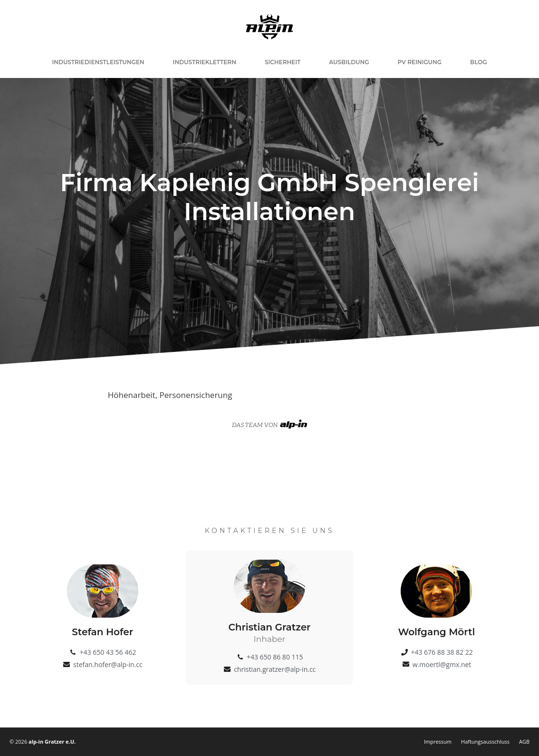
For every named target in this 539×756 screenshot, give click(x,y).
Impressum (438, 741)
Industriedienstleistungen (98, 62)
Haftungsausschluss (485, 741)
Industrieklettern (205, 62)
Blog (479, 62)
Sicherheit (283, 62)
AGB (524, 741)
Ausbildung (349, 62)
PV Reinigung (420, 62)
